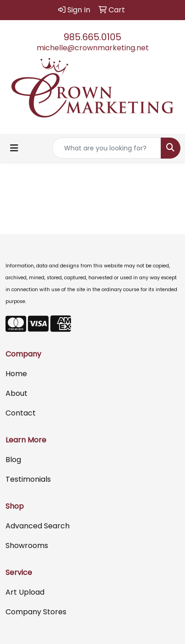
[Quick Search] (107, 148)
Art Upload (25, 592)
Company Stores (36, 612)
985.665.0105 (92, 37)
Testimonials (28, 479)
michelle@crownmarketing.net (93, 48)
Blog (13, 460)
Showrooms (27, 546)
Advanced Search (38, 526)
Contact (21, 413)
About (16, 393)
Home (16, 374)
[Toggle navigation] (14, 148)
